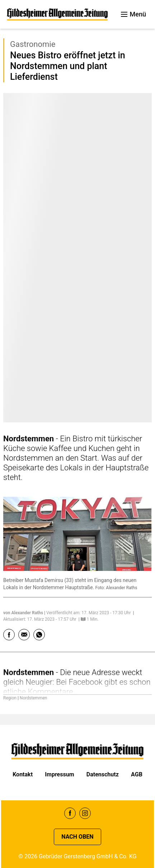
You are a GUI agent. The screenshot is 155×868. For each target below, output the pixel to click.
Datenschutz (103, 774)
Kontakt (23, 774)
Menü (133, 14)
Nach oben (77, 837)
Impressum (59, 774)
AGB (137, 774)
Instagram (85, 813)
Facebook (70, 813)
